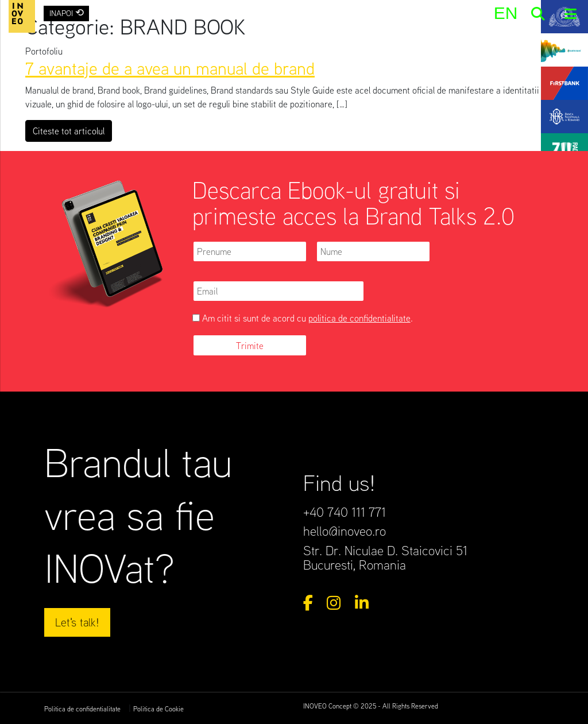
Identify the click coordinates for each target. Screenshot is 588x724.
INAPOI (67, 12)
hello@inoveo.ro (345, 531)
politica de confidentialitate (359, 318)
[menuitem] (505, 13)
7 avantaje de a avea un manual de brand (170, 68)
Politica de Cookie (158, 709)
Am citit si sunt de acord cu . (303, 318)
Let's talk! (77, 622)
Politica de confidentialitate (82, 709)
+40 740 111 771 (345, 512)
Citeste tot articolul (72, 130)
